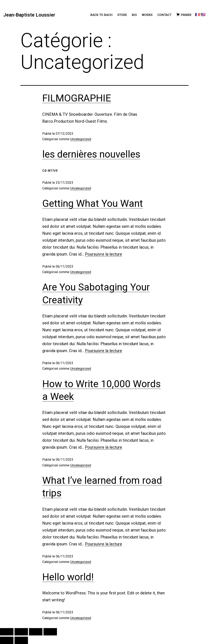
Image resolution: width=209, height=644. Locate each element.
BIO (134, 15)
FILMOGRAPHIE (77, 98)
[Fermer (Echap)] (50, 632)
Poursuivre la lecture (103, 254)
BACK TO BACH (101, 15)
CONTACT (164, 15)
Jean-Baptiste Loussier (29, 15)
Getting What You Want (93, 203)
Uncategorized (81, 139)
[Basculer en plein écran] (21, 632)
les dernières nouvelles (91, 154)
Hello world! (68, 577)
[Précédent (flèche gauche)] (7, 640)
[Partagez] (36, 632)
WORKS (147, 15)
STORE (122, 15)
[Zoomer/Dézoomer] (7, 632)
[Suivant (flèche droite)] (21, 640)
